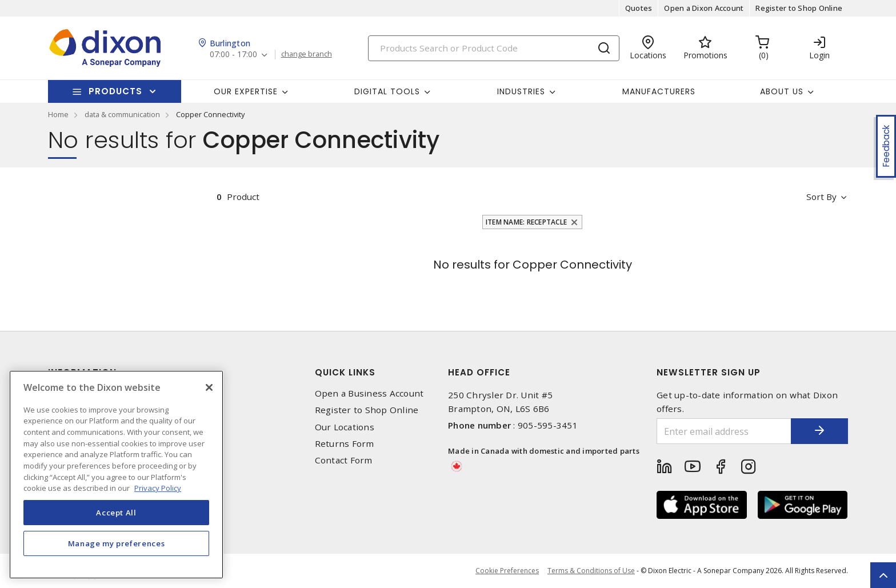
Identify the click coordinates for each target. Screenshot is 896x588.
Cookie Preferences (507, 571)
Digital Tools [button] (387, 91)
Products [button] (115, 91)
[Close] (209, 387)
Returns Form (345, 444)
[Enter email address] (724, 431)
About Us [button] (782, 91)
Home (58, 114)
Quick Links (345, 372)
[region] (116, 475)
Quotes (639, 8)
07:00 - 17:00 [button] (233, 55)
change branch (307, 54)
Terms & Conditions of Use (591, 571)
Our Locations (345, 427)
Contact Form (344, 460)
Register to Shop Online (799, 8)
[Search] (494, 48)
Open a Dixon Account (704, 8)
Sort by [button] (821, 197)
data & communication (122, 114)
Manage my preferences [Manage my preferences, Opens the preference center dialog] (117, 543)
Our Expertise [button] (246, 91)
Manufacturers (659, 91)
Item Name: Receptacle (526, 222)
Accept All (116, 513)
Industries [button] (521, 91)
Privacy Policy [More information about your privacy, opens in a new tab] (158, 488)
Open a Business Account (369, 393)
